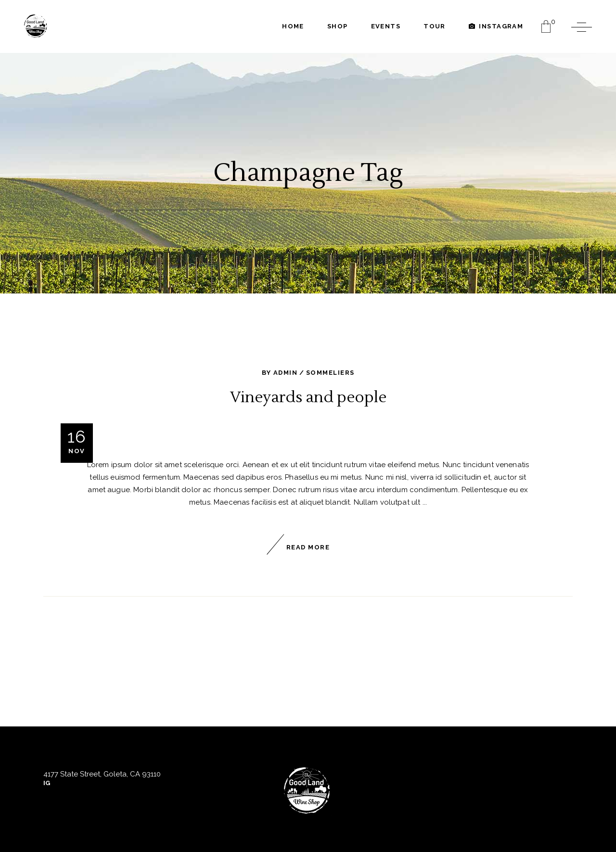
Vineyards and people (308, 397)
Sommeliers (330, 373)
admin (285, 373)
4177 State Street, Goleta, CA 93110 (102, 774)
